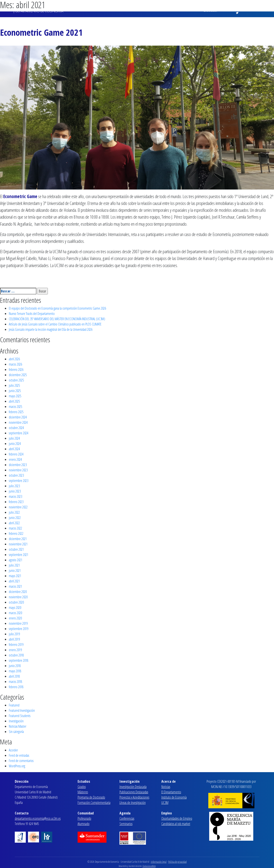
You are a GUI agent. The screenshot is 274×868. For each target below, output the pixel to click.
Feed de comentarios (21, 761)
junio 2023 (15, 491)
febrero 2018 (16, 687)
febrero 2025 (16, 412)
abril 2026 (14, 359)
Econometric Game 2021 (41, 32)
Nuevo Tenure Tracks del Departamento (32, 314)
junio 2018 (15, 666)
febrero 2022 (16, 533)
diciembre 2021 (18, 539)
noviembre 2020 (18, 597)
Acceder (13, 750)
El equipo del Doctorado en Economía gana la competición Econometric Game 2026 (57, 308)
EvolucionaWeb (149, 866)
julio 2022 (14, 512)
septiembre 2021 (19, 555)
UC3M (165, 803)
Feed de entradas (19, 755)
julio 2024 (14, 438)
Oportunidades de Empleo (177, 818)
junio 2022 (15, 518)
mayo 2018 (15, 671)
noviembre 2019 (18, 623)
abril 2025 (14, 401)
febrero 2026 (16, 370)
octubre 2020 (16, 602)
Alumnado (84, 824)
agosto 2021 (16, 560)
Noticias (166, 787)
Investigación (16, 721)
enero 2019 (15, 650)
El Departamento (171, 792)
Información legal (159, 862)
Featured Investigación (22, 710)
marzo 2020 (15, 613)
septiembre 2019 (19, 629)
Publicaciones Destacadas (134, 792)
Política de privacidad (177, 862)
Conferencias (127, 818)
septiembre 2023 (19, 481)
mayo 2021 (15, 576)
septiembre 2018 (19, 660)
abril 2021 (14, 581)
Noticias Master (18, 726)
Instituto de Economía (174, 797)
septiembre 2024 (19, 433)
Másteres (83, 792)
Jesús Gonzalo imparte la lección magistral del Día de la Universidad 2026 (51, 329)
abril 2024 (14, 449)
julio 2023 (14, 486)
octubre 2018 (16, 655)
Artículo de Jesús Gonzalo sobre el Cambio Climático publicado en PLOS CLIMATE (55, 324)
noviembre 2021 (18, 544)
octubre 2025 (16, 380)
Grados (82, 787)
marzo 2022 (15, 528)
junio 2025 (15, 391)
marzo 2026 (15, 364)
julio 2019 (14, 634)
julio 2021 (14, 565)
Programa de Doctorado (91, 797)
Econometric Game (20, 196)
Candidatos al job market (176, 824)
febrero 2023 (16, 502)
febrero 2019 (16, 645)
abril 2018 (14, 676)
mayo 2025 (15, 396)
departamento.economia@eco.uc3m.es (38, 818)
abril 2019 (14, 639)
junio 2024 (15, 444)
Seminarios (126, 824)
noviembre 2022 (18, 507)
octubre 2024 (16, 428)
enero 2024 (15, 459)
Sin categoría (16, 732)
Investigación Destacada (133, 787)
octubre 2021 (16, 549)
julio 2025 (14, 385)
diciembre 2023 (18, 465)
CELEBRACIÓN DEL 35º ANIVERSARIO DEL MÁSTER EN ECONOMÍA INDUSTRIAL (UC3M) (57, 319)
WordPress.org (17, 766)
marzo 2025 (15, 407)
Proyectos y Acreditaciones (134, 797)
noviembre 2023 (18, 470)
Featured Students (20, 716)
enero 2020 (15, 618)
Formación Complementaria (94, 803)
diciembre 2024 (18, 417)
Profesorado (84, 818)
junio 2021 (15, 571)
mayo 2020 (15, 608)
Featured (14, 705)
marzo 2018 (15, 682)
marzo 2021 (15, 586)
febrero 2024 (16, 454)
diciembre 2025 (18, 375)
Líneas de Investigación (133, 803)
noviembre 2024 (18, 422)
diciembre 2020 (18, 592)
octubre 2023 (16, 475)
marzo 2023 (15, 496)
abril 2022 (14, 523)
